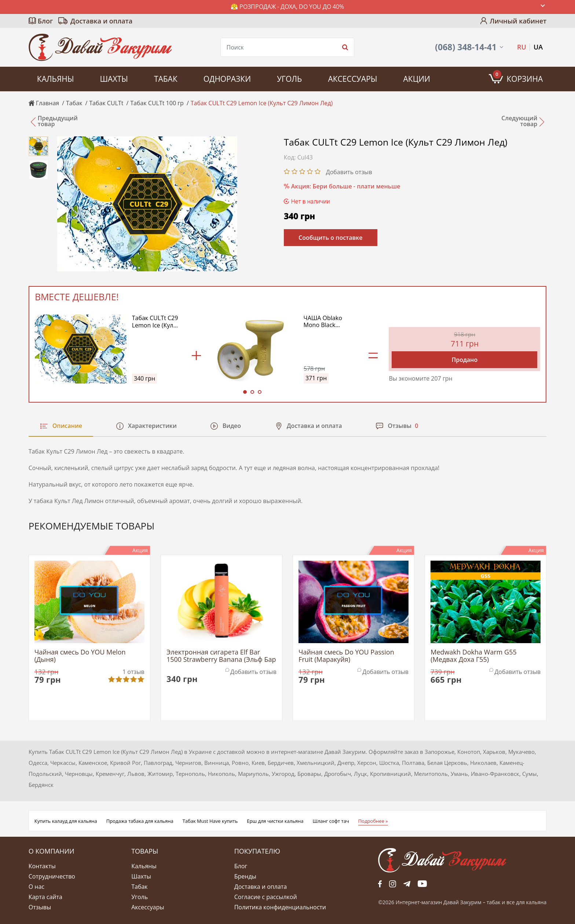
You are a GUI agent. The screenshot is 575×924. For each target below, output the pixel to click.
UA (538, 47)
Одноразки (227, 79)
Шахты (114, 79)
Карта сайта (45, 897)
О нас (36, 887)
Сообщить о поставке (331, 238)
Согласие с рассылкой (266, 897)
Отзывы (40, 907)
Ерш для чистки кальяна (275, 821)
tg (407, 884)
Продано (464, 360)
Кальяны (56, 79)
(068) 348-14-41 (466, 47)
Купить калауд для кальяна (66, 821)
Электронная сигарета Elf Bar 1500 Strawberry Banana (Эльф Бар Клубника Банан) (221, 656)
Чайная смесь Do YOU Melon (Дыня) (80, 656)
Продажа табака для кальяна (140, 821)
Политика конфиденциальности (280, 907)
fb (380, 884)
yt (422, 884)
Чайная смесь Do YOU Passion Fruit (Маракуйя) (346, 656)
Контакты (42, 866)
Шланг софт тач (331, 821)
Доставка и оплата (101, 21)
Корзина (518, 77)
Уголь (289, 79)
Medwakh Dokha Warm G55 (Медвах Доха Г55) (473, 656)
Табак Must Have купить (210, 821)
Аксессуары (352, 79)
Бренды (245, 876)
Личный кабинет (518, 21)
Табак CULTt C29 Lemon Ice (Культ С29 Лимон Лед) (156, 322)
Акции (417, 79)
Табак (166, 79)
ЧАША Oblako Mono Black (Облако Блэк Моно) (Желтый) (326, 322)
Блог (45, 21)
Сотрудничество (52, 876)
